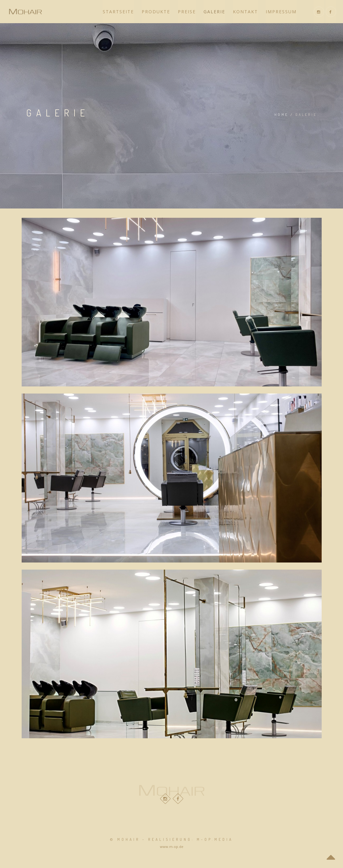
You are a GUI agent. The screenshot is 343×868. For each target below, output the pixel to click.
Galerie (214, 12)
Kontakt (245, 12)
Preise (187, 12)
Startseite (118, 12)
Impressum (281, 12)
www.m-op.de (172, 847)
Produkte (156, 12)
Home (281, 115)
